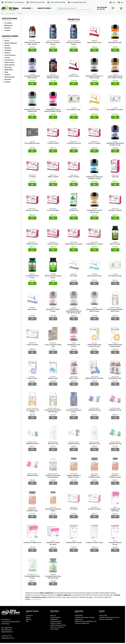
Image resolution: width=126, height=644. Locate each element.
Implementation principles (58, 625)
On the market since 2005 (78, 2)
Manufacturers (44, 8)
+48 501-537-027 (7, 636)
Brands (28, 617)
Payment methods (56, 623)
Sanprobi (7, 75)
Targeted (7, 30)
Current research (55, 617)
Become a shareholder (106, 619)
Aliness (7, 41)
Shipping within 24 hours (37, 2)
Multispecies (8, 25)
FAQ (27, 621)
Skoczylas (8, 79)
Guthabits (8, 48)
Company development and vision (109, 617)
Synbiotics (8, 28)
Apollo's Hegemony (11, 43)
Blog (114, 2)
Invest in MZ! (103, 615)
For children (8, 23)
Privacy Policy (54, 629)
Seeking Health (9, 77)
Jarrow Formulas (10, 55)
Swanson (7, 82)
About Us (53, 615)
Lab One (7, 58)
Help (122, 2)
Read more (37, 599)
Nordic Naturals (10, 65)
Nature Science (9, 62)
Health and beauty (10, 14)
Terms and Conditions (57, 627)
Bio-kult (7, 45)
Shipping (29, 619)
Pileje (6, 72)
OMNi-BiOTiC (9, 70)
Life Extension (9, 60)
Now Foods (8, 67)
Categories (26, 8)
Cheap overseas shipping (58, 2)
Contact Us (29, 615)
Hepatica (7, 53)
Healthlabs (8, 50)
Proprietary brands (56, 621)
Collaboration (79, 615)
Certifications (54, 619)
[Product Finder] (74, 8)
